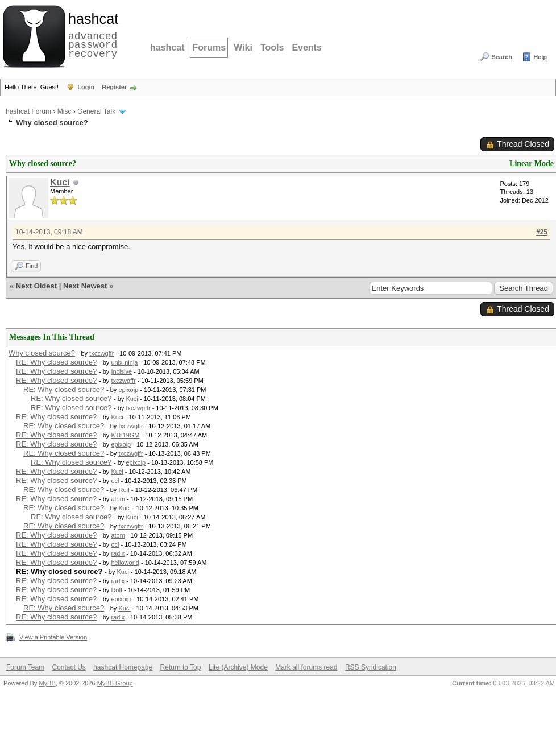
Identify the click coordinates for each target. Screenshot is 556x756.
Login (86, 87)
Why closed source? (42, 353)
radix (118, 553)
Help (540, 57)
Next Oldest (36, 286)
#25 (542, 232)
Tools (272, 47)
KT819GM (125, 435)
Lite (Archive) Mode (238, 667)
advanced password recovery (91, 35)
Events (306, 47)
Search (502, 57)
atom (118, 499)
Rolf (124, 490)
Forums (209, 47)
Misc (65, 111)
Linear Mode (532, 164)
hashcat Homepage (123, 667)
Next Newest (85, 286)
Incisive (121, 371)
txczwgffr (101, 353)
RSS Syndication (371, 667)
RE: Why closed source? (56, 362)
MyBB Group (115, 683)
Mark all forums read (306, 667)
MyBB (47, 683)
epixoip (128, 390)
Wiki (243, 47)
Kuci (60, 182)
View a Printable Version (53, 637)
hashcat (167, 47)
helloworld (125, 563)
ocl (115, 481)
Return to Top (181, 667)
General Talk (96, 111)
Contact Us (69, 667)
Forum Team (25, 667)
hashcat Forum (28, 111)
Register (114, 87)
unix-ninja (124, 362)
